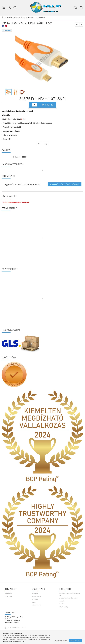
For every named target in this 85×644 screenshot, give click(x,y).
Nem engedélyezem (61, 641)
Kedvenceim (37, 606)
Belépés (35, 594)
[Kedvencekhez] (39, 144)
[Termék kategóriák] (4, 8)
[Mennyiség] (35, 105)
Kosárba (50, 105)
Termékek (9, 597)
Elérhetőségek (65, 607)
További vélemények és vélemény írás (65, 185)
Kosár (34, 603)
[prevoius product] (77, 25)
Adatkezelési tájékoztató (68, 599)
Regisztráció (37, 597)
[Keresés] (76, 8)
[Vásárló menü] (15, 8)
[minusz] (31, 105)
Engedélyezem (75, 641)
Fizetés (62, 601)
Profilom (35, 600)
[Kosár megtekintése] (81, 8)
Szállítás (62, 604)
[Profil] (9, 8)
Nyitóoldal (9, 594)
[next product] (81, 25)
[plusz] (39, 105)
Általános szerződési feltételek (70, 595)
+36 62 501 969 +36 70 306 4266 (15, 628)
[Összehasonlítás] (46, 144)
